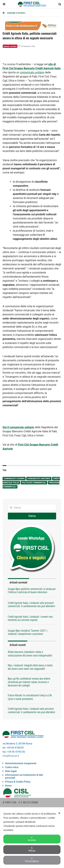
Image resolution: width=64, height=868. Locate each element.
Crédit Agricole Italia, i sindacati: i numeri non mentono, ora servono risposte (30, 618)
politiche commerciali (34, 483)
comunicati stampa (14, 479)
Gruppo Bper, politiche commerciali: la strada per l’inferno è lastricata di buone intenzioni (32, 590)
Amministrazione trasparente (21, 763)
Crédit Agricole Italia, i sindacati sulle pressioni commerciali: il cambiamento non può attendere (31, 604)
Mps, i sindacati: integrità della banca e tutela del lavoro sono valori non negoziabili (30, 667)
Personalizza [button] (32, 860)
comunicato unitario (32, 72)
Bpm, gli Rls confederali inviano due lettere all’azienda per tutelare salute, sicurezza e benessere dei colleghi (29, 682)
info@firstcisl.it (11, 756)
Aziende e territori (16, 13)
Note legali (11, 771)
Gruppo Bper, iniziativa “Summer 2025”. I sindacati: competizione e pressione (28, 632)
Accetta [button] (32, 839)
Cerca (32, 516)
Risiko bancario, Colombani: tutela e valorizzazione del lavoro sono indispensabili (30, 654)
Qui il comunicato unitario (18, 427)
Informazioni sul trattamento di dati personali (24, 776)
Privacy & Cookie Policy (18, 782)
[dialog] (32, 838)
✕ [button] (59, 813)
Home (8, 786)
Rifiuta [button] (32, 849)
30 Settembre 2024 (27, 46)
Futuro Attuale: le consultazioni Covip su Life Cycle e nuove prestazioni (30, 697)
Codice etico (12, 767)
